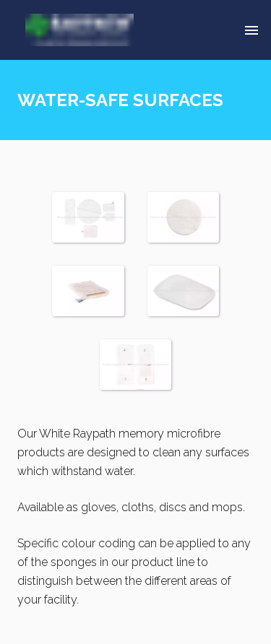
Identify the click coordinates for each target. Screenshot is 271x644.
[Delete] (251, 30)
